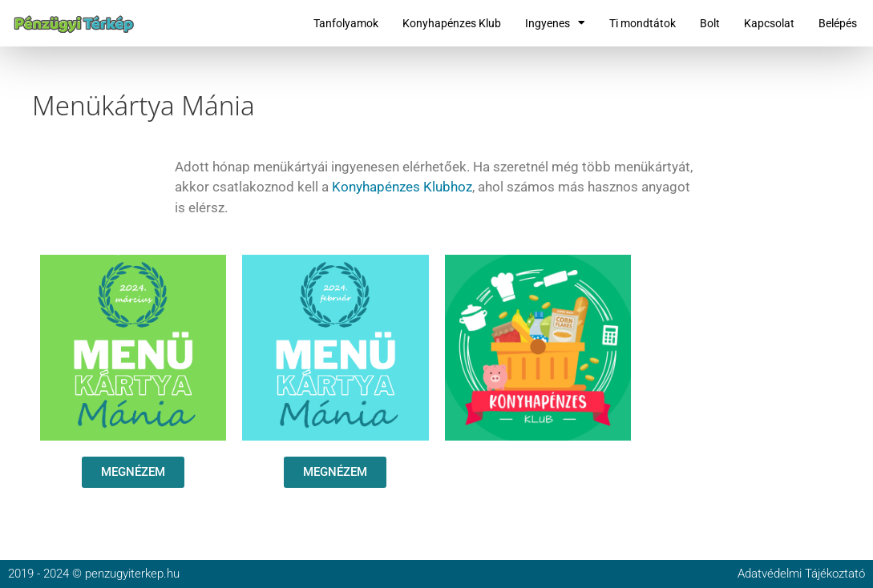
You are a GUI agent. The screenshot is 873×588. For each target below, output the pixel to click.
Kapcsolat (769, 23)
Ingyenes (555, 23)
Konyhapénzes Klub (452, 23)
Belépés (838, 23)
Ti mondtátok (643, 23)
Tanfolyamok (346, 23)
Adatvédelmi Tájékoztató (801, 574)
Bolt (710, 23)
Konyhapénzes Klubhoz (402, 187)
